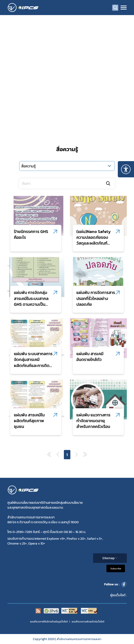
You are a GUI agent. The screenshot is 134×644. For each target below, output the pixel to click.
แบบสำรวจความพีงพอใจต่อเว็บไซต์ (88, 622)
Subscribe (116, 568)
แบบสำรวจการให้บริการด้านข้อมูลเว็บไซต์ (49, 622)
